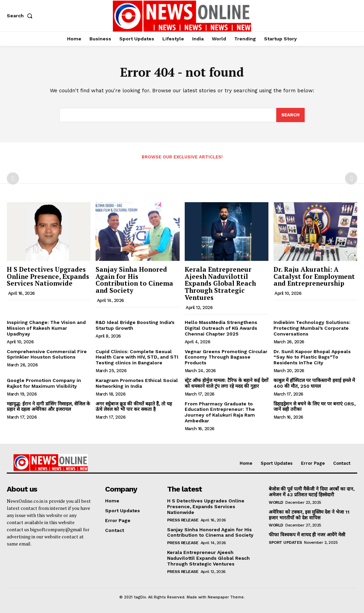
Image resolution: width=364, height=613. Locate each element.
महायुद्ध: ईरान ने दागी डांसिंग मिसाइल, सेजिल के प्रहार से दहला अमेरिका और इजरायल (48, 407)
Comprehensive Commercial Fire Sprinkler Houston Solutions (47, 354)
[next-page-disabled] (351, 178)
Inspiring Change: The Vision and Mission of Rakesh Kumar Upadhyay (46, 328)
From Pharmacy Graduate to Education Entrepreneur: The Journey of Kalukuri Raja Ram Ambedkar (220, 412)
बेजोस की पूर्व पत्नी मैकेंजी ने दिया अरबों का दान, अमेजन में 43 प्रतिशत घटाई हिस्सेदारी (312, 492)
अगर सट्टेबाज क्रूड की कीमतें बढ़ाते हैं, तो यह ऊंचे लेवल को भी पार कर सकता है (134, 407)
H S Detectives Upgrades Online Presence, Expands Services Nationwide (48, 276)
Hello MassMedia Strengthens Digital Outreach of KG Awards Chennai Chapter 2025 (221, 328)
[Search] (290, 115)
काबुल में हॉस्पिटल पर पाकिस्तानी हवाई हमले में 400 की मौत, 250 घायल (314, 383)
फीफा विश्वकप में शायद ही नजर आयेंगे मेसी (307, 535)
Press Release (183, 520)
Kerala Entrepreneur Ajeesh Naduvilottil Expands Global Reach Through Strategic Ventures (220, 283)
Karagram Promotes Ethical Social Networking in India (137, 383)
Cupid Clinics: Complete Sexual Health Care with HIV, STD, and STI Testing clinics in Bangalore (137, 357)
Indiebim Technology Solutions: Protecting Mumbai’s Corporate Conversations (312, 328)
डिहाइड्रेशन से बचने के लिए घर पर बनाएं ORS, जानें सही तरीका (315, 407)
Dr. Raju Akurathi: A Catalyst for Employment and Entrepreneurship (314, 276)
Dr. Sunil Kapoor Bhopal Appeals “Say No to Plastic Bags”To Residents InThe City (312, 357)
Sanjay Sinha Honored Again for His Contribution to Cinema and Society (134, 280)
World (276, 502)
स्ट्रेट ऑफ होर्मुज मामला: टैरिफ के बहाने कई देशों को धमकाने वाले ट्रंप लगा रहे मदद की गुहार (227, 383)
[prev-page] (13, 178)
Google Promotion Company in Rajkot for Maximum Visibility (44, 383)
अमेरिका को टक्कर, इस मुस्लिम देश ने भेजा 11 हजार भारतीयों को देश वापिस (309, 515)
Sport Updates (285, 542)
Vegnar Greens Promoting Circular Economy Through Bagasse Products (226, 357)
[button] (21, 16)
